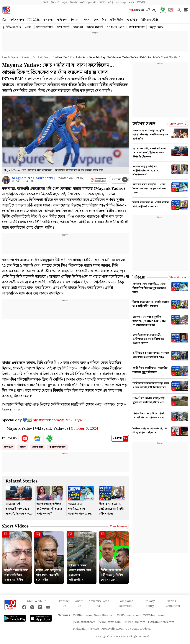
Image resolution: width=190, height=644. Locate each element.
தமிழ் (110, 2)
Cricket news (41, 58)
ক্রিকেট (23, 447)
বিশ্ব (104, 20)
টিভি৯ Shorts (13, 27)
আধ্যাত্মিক (132, 20)
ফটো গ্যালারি (63, 27)
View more (118, 527)
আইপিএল (9, 447)
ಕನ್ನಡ (64, 2)
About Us (79, 604)
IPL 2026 (34, 20)
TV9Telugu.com (153, 615)
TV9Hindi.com (82, 615)
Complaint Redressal (126, 604)
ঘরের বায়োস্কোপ (137, 27)
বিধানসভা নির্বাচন (45, 27)
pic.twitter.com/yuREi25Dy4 (57, 420)
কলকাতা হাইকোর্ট (95, 27)
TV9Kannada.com (129, 615)
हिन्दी (46, 2)
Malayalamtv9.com (86, 629)
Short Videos (15, 526)
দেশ (96, 20)
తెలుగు (73, 2)
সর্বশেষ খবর (17, 20)
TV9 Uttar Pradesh (138, 629)
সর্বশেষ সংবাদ (144, 124)
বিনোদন (76, 20)
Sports (25, 58)
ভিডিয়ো (139, 277)
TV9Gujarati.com (109, 622)
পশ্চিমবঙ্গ (62, 20)
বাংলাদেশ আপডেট (58, 447)
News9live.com (104, 615)
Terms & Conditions (173, 604)
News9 (55, 2)
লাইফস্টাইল (116, 20)
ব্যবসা (87, 20)
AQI (155, 10)
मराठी (82, 2)
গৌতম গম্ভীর (38, 447)
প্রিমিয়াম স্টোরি (150, 20)
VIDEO (29, 27)
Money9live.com (113, 629)
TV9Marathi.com (84, 622)
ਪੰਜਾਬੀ (102, 2)
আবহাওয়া (78, 27)
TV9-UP (141, 2)
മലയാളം (121, 2)
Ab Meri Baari (116, 27)
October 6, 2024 (84, 429)
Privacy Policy (150, 604)
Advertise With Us (99, 604)
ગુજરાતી (92, 2)
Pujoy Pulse (156, 27)
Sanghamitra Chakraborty (33, 178)
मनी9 (131, 2)
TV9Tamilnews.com (161, 622)
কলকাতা (48, 20)
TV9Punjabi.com (134, 622)
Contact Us (64, 604)
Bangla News (10, 58)
